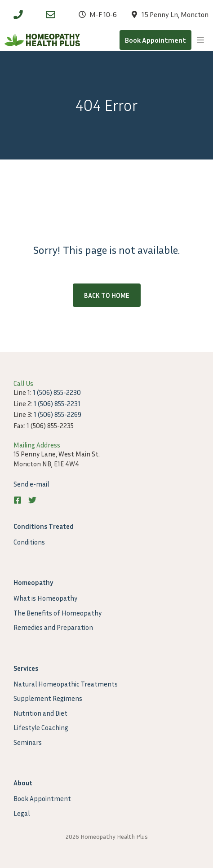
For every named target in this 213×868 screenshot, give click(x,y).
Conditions (29, 542)
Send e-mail (31, 484)
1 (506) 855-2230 (57, 392)
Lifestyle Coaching (41, 727)
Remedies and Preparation (53, 627)
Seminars (28, 742)
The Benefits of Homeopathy (58, 613)
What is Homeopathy (45, 598)
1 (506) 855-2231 (57, 403)
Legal (22, 813)
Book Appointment (155, 40)
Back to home (107, 295)
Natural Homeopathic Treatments (66, 684)
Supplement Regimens (48, 698)
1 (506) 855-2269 (58, 414)
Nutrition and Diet (40, 713)
